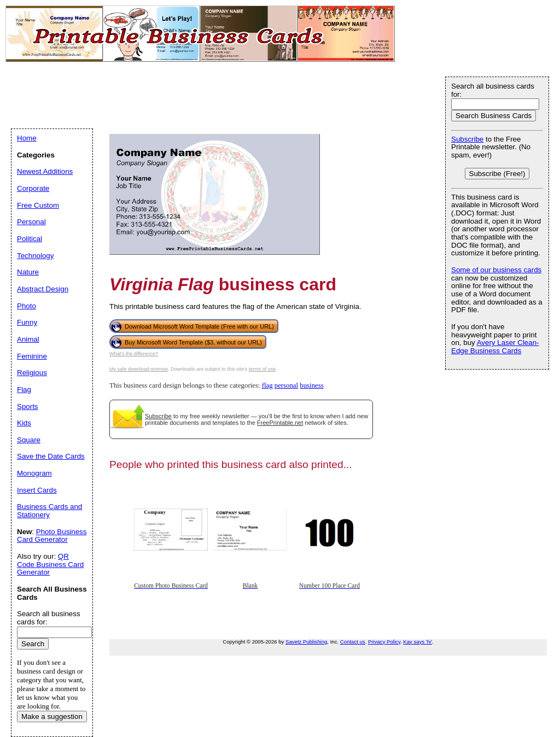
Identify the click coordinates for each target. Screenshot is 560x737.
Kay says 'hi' (418, 642)
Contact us (353, 642)
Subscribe (158, 416)
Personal (31, 222)
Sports (28, 406)
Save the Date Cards (51, 456)
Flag (24, 390)
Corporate (33, 188)
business (311, 385)
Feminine (32, 356)
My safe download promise (139, 369)
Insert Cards (37, 490)
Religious (32, 373)
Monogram (34, 473)
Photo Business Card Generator (52, 536)
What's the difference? (134, 354)
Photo (27, 306)
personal (286, 385)
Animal (28, 339)
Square (29, 440)
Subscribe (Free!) (497, 174)
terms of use (262, 369)
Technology (35, 256)
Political (30, 239)
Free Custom (38, 205)
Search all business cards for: (493, 90)
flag (267, 385)
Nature (28, 272)
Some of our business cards (496, 270)
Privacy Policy (384, 642)
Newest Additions (45, 171)
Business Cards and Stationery (49, 511)
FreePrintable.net (280, 423)
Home (27, 138)
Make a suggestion (52, 716)
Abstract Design (43, 289)
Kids (24, 423)
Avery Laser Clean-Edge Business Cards (495, 347)
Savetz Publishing (306, 642)
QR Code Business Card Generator (50, 564)
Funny (27, 322)
